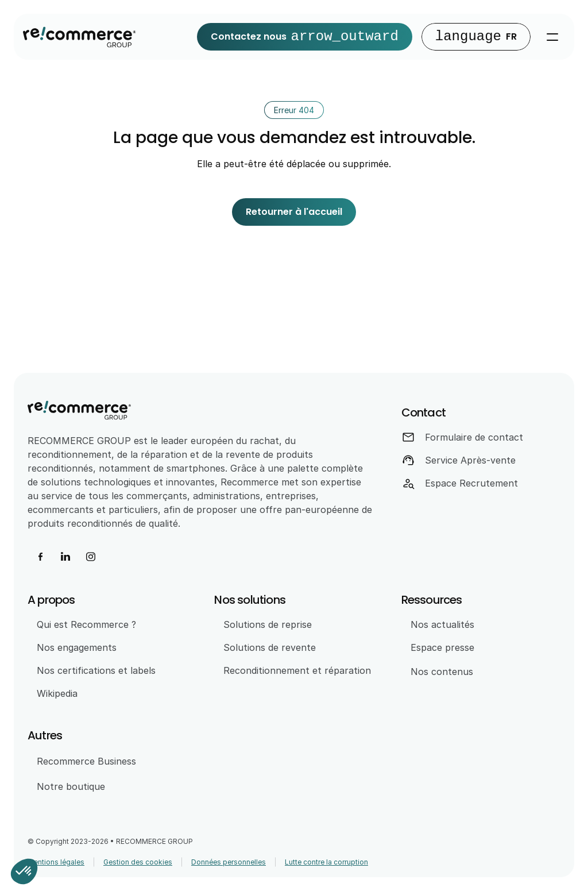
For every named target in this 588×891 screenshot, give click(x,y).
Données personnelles (229, 862)
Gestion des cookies (138, 862)
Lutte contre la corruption (326, 862)
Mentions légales (56, 862)
